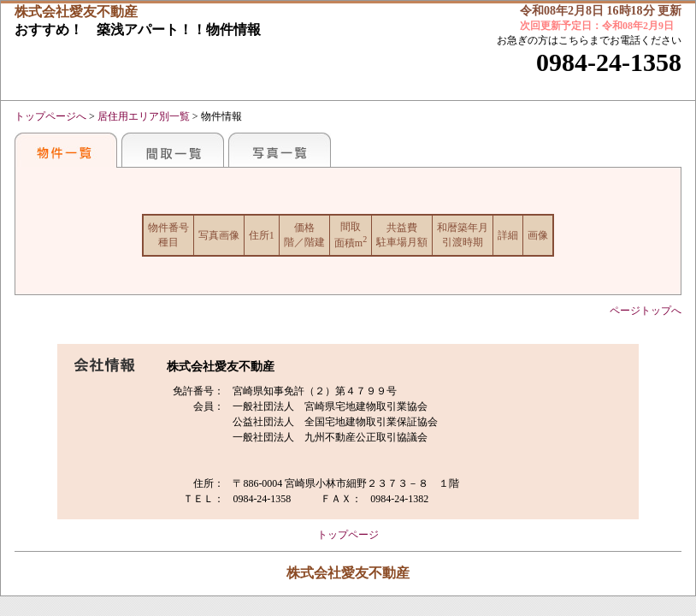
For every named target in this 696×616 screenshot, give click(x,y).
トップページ (348, 535)
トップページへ (50, 116)
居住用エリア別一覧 (144, 116)
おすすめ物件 (66, 150)
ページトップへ (646, 311)
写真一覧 (280, 150)
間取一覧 (173, 150)
